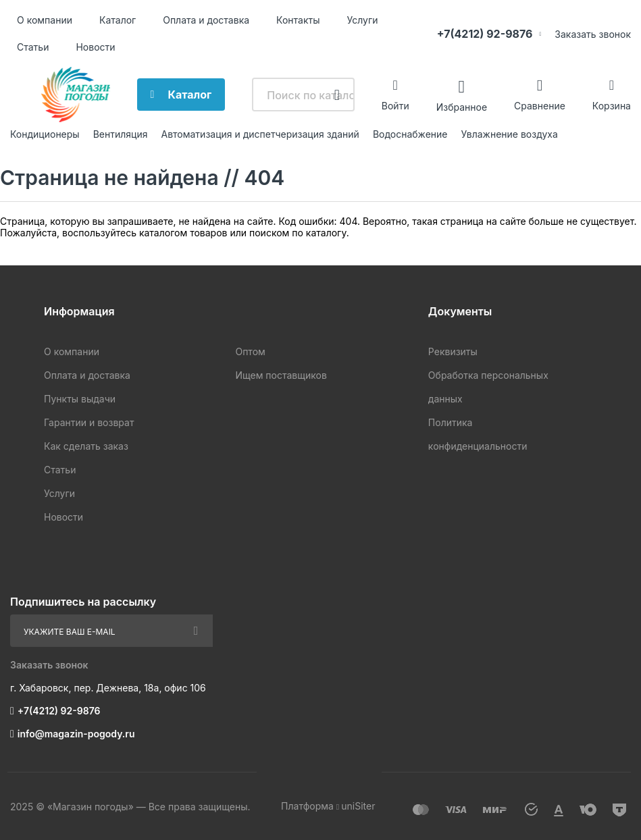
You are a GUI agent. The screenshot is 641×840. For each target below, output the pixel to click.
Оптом (250, 351)
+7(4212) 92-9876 (485, 34)
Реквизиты (453, 351)
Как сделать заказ (86, 446)
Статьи (33, 47)
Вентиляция (121, 134)
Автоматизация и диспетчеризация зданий (260, 134)
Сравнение (540, 106)
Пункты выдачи (80, 399)
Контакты (298, 20)
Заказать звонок (593, 34)
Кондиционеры (45, 134)
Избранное (462, 106)
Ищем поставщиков (281, 375)
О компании (45, 20)
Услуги (363, 20)
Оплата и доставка (206, 20)
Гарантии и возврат (89, 422)
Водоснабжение (410, 134)
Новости (95, 47)
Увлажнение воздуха (509, 134)
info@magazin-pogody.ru (76, 734)
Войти (395, 106)
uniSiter (358, 806)
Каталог (118, 20)
